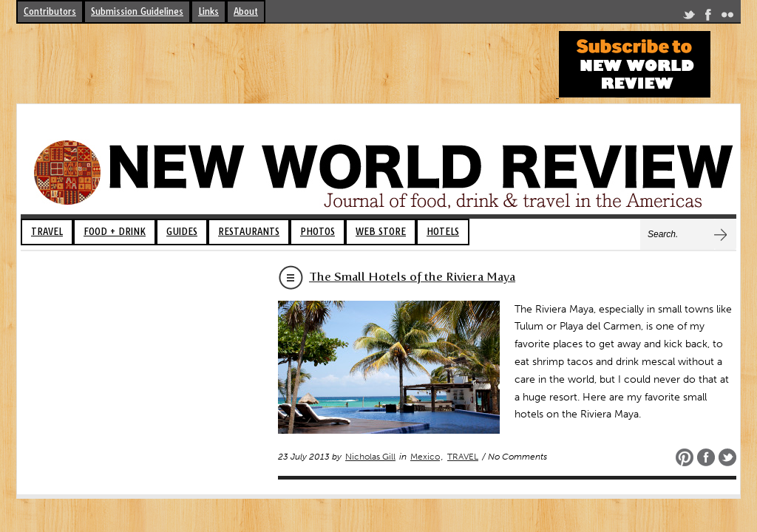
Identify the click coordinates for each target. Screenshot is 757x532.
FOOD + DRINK (115, 232)
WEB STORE (381, 232)
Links (208, 11)
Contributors (50, 11)
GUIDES (182, 232)
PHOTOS (318, 232)
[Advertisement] (285, 64)
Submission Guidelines (137, 11)
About (246, 11)
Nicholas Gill (370, 457)
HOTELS (443, 232)
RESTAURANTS (249, 232)
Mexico (425, 457)
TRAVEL (47, 232)
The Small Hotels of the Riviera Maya (412, 277)
